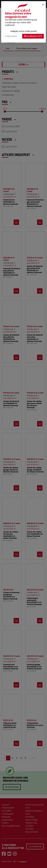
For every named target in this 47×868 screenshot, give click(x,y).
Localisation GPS (33, 36)
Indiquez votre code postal (23, 31)
